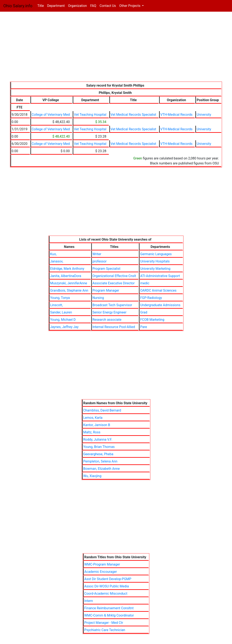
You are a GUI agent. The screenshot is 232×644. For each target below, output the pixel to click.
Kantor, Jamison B (97, 425)
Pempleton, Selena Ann (100, 461)
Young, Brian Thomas (99, 447)
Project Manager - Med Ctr (104, 623)
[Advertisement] (116, 47)
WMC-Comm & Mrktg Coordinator (109, 615)
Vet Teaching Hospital (90, 115)
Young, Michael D (63, 320)
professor (100, 261)
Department (56, 6)
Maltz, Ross (92, 432)
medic (145, 283)
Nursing (98, 298)
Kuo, (53, 254)
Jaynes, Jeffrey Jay (64, 327)
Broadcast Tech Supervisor (112, 305)
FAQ (93, 6)
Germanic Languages (156, 254)
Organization (77, 6)
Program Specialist (107, 269)
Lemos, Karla (93, 418)
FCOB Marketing (152, 320)
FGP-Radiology (151, 298)
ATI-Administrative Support (160, 276)
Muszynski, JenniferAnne (69, 283)
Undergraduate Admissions (160, 305)
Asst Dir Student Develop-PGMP (108, 579)
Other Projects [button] (130, 6)
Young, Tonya (60, 298)
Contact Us (108, 6)
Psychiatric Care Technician (105, 630)
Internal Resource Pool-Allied (114, 327)
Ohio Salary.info (18, 6)
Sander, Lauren (61, 312)
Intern (89, 601)
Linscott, (57, 305)
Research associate (107, 320)
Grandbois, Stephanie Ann (69, 290)
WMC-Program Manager (102, 564)
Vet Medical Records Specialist (133, 115)
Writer (97, 254)
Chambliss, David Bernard (102, 410)
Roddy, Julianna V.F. (98, 439)
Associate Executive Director (114, 283)
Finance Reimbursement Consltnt (109, 608)
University (204, 115)
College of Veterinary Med (51, 115)
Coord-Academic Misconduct (106, 594)
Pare (143, 327)
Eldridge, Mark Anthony (67, 269)
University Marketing (155, 269)
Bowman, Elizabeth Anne (102, 469)
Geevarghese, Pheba (98, 454)
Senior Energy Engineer (109, 312)
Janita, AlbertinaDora (66, 276)
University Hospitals (155, 261)
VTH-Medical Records (176, 115)
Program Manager (106, 290)
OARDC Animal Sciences (158, 290)
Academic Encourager (101, 572)
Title (41, 6)
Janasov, (57, 261)
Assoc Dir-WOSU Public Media (107, 586)
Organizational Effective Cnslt (114, 276)
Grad (144, 312)
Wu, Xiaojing (92, 476)
